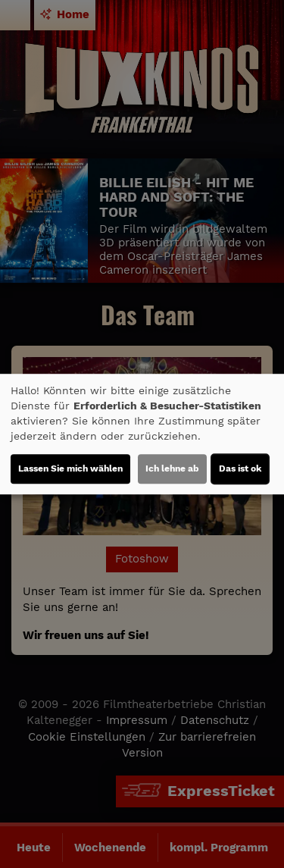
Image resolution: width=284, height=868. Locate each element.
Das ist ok (240, 468)
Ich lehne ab (172, 468)
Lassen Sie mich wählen (70, 468)
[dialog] (142, 434)
